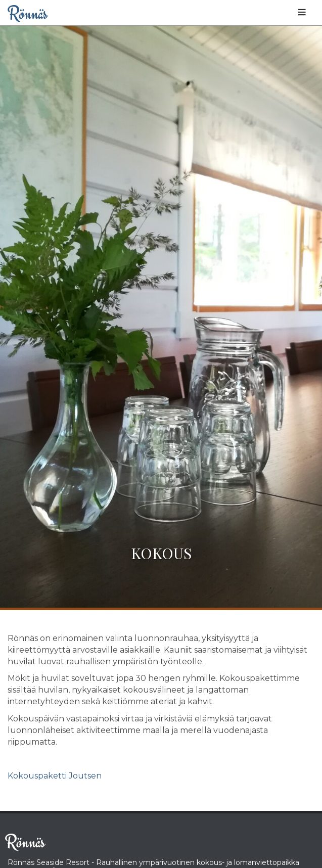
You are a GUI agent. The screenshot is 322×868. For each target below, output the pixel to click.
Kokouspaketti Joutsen (55, 776)
